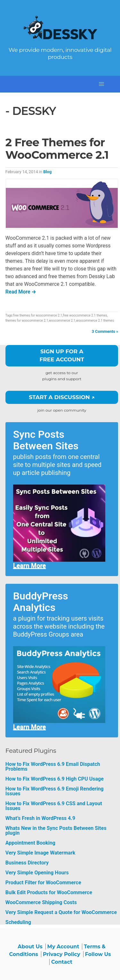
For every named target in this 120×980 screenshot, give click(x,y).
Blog (47, 172)
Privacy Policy (62, 954)
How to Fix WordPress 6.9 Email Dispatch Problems (53, 767)
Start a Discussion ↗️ (62, 397)
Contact (62, 962)
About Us (30, 947)
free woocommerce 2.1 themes (85, 315)
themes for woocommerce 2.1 (27, 321)
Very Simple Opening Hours (37, 873)
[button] (101, 84)
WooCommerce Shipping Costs (41, 902)
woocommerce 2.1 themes (95, 321)
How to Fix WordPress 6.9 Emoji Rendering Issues (55, 791)
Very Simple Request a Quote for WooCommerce (61, 912)
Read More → (21, 292)
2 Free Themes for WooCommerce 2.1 (57, 149)
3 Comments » (105, 331)
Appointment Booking (30, 843)
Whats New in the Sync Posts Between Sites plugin (56, 831)
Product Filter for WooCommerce (43, 883)
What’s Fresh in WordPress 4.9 (40, 818)
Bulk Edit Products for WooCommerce (49, 892)
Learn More (30, 566)
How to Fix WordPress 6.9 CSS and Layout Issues (54, 806)
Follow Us (98, 954)
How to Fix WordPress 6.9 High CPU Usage (55, 779)
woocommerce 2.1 (62, 321)
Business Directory (27, 863)
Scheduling (18, 922)
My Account (63, 947)
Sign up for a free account (62, 356)
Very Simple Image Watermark (40, 853)
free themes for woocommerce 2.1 (38, 315)
